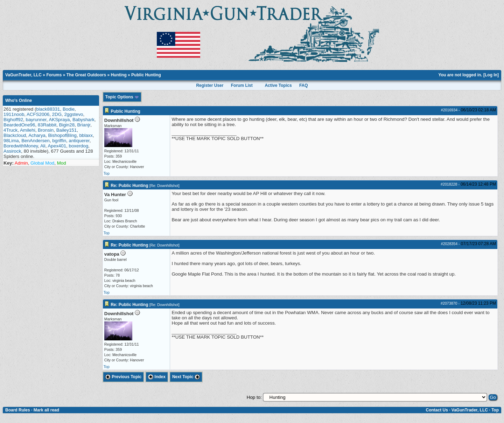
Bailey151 (67, 130)
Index (157, 377)
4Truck (10, 130)
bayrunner (36, 120)
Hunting (118, 75)
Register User (210, 85)
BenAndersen (36, 141)
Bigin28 (67, 125)
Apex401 (57, 146)
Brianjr (84, 125)
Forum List (242, 85)
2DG (57, 114)
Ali (43, 146)
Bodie (69, 109)
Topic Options (122, 97)
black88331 (48, 109)
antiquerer (79, 141)
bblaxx (86, 135)
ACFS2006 (38, 114)
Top (107, 173)
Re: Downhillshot (164, 186)
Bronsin (46, 130)
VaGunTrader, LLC (23, 75)
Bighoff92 (13, 120)
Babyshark (83, 120)
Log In (491, 75)
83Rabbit (47, 125)
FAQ (304, 85)
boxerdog (78, 146)
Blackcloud (15, 135)
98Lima (11, 141)
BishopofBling (62, 135)
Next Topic (186, 377)
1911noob (14, 114)
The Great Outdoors (86, 75)
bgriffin (59, 141)
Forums (54, 75)
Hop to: (254, 397)
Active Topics (278, 85)
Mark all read (46, 410)
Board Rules (18, 410)
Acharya (37, 135)
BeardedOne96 (19, 125)
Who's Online (19, 100)
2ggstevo (73, 114)
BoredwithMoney (21, 146)
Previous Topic (123, 377)
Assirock (12, 151)
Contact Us (437, 410)
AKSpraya (59, 120)
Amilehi (28, 130)
